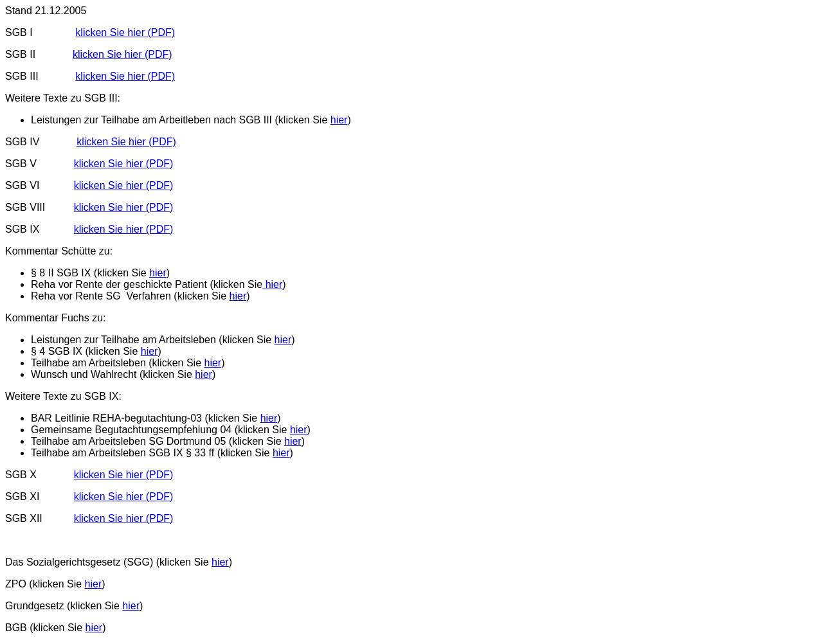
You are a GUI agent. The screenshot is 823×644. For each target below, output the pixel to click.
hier (339, 120)
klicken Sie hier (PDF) (125, 32)
